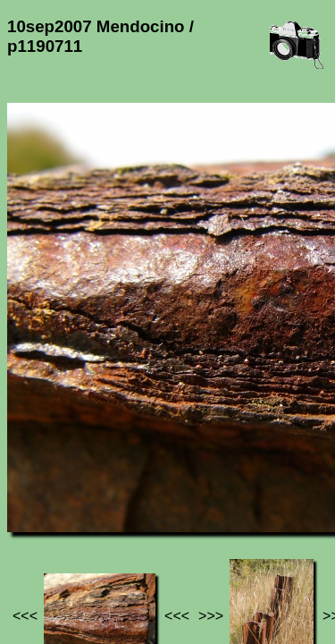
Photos (106, 515)
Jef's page (39, 515)
